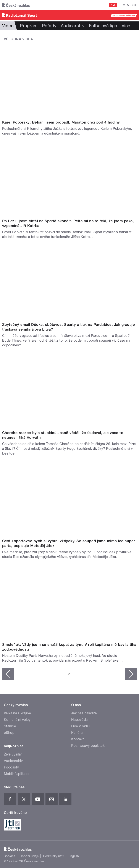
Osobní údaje (29, 856)
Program (29, 26)
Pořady (49, 26)
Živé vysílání (14, 754)
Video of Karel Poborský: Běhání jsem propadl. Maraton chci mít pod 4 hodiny (69, 80)
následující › (131, 674)
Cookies (10, 856)
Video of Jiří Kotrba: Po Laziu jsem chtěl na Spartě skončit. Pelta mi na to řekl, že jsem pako (69, 179)
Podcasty (11, 767)
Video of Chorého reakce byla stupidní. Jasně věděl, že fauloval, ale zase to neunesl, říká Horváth (69, 391)
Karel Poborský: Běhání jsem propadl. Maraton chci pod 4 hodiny (61, 122)
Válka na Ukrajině (17, 713)
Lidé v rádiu (81, 726)
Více (128, 26)
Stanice (10, 726)
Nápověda (79, 720)
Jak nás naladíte (84, 713)
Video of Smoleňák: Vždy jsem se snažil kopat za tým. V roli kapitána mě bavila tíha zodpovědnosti (69, 602)
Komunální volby (17, 720)
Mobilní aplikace (17, 774)
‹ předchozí (8, 674)
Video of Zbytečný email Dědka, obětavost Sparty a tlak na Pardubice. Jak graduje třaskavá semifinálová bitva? (69, 282)
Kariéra (77, 733)
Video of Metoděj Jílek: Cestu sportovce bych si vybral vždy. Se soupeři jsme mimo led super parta (69, 499)
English (74, 856)
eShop (9, 733)
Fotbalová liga (103, 26)
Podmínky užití (54, 856)
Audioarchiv (73, 26)
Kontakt (78, 739)
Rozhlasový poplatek (88, 746)
